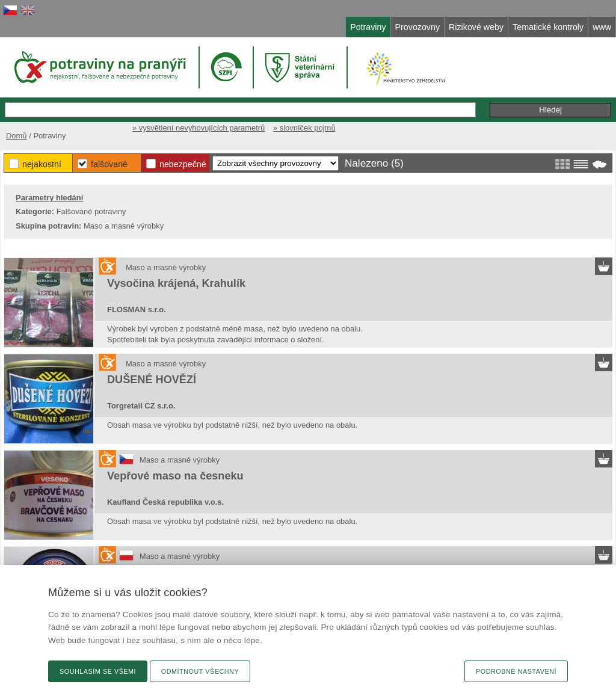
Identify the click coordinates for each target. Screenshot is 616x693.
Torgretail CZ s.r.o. (141, 406)
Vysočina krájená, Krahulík (176, 283)
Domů (17, 136)
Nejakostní (42, 164)
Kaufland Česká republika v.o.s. (165, 502)
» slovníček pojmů (304, 128)
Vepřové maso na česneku (175, 476)
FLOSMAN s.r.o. (137, 310)
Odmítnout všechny (200, 671)
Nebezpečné (183, 164)
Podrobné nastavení (516, 671)
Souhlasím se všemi (98, 671)
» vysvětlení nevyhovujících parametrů (199, 128)
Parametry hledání (49, 198)
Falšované (109, 164)
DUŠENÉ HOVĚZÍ (152, 380)
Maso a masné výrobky (166, 267)
